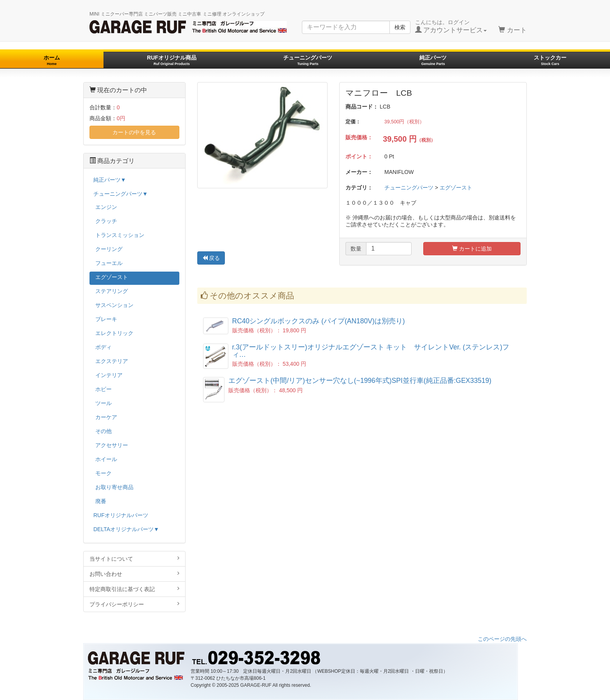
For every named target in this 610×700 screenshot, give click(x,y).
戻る (211, 258)
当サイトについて (134, 559)
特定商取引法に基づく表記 (134, 589)
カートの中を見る (134, 132)
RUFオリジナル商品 (172, 60)
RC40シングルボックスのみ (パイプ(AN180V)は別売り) (319, 321)
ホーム (52, 60)
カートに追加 (472, 249)
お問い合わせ (134, 574)
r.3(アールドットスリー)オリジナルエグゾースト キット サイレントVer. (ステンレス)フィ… (371, 351)
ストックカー (550, 60)
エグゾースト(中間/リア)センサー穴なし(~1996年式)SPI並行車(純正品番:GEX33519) (360, 381)
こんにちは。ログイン (451, 26)
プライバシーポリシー (134, 604)
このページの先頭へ (502, 639)
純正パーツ (433, 60)
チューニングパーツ (308, 60)
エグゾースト (456, 188)
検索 (400, 27)
